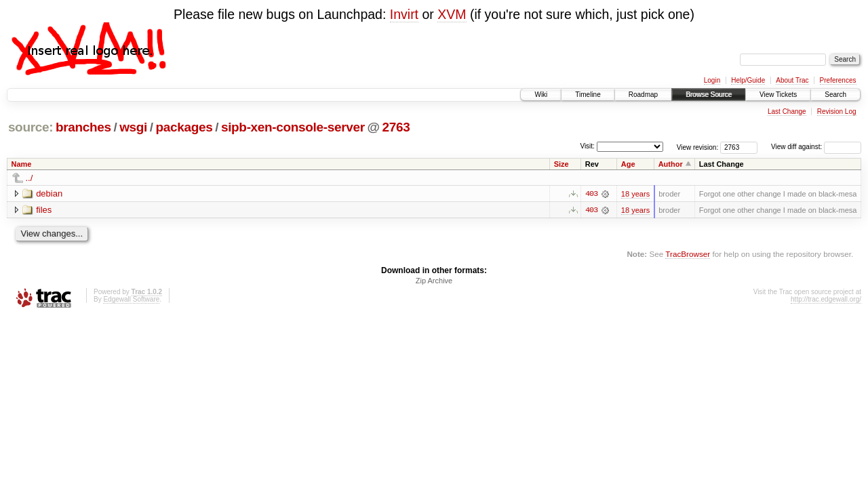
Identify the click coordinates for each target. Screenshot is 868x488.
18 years (635, 194)
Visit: (587, 146)
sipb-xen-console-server (293, 127)
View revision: (698, 147)
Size (561, 164)
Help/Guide (748, 80)
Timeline (588, 95)
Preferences (838, 80)
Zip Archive (434, 281)
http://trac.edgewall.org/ (826, 300)
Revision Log (837, 111)
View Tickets (778, 95)
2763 (396, 127)
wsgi (133, 127)
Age (628, 164)
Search (835, 95)
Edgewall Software (131, 300)
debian (49, 194)
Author (671, 164)
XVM (452, 14)
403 (591, 194)
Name (22, 164)
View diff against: (816, 147)
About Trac (792, 80)
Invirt (404, 14)
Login (712, 80)
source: (31, 127)
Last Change (787, 111)
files (44, 210)
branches (83, 127)
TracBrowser (688, 254)
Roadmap (643, 95)
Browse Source (709, 95)
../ (29, 178)
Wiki (541, 95)
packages (184, 127)
